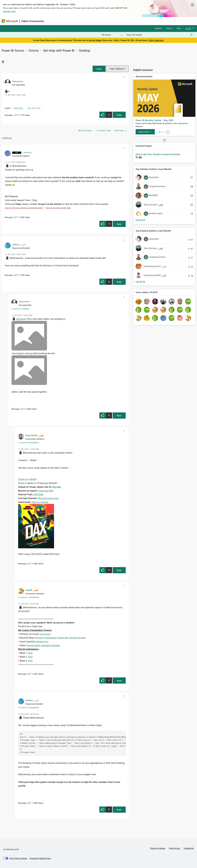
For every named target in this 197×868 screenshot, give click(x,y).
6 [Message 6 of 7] (27, 563)
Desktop (85, 50)
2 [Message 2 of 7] (14, 275)
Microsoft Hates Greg (48, 498)
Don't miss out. (156, 40)
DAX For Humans (40, 502)
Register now (9, 11)
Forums (51, 21)
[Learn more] (145, 132)
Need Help (18, 108)
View (30, 653)
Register (158, 28)
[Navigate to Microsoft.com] (10, 21)
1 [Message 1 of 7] (14, 115)
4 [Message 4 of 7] (27, 803)
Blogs (102, 21)
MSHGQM (38, 494)
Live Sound (45, 634)
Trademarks (189, 848)
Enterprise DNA (46, 491)
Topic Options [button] (116, 69)
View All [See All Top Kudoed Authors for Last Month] (140, 281)
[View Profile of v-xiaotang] (27, 152)
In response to (20, 309)
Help (179, 28)
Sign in (169, 28)
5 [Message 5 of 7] (27, 674)
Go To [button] (188, 28)
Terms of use (174, 848)
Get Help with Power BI (59, 50)
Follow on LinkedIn (27, 479)
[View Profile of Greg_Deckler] (32, 435)
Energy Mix (63, 638)
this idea (57, 487)
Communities (89, 21)
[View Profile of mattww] (16, 244)
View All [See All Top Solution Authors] (140, 220)
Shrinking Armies (77, 638)
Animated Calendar (50, 645)
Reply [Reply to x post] (119, 115)
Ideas (76, 21)
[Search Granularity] (112, 35)
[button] (99, 69)
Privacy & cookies (158, 848)
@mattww (21, 319)
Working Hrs (42, 641)
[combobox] (160, 35)
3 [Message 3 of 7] (20, 409)
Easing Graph (33, 645)
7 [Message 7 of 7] (14, 217)
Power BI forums (13, 50)
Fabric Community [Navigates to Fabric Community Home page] (33, 21)
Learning (113, 21)
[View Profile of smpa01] (29, 590)
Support (126, 21)
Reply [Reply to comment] (119, 224)
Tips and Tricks (34, 108)
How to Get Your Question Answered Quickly (158, 154)
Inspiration (64, 21)
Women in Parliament (46, 638)
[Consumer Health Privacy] (40, 858)
